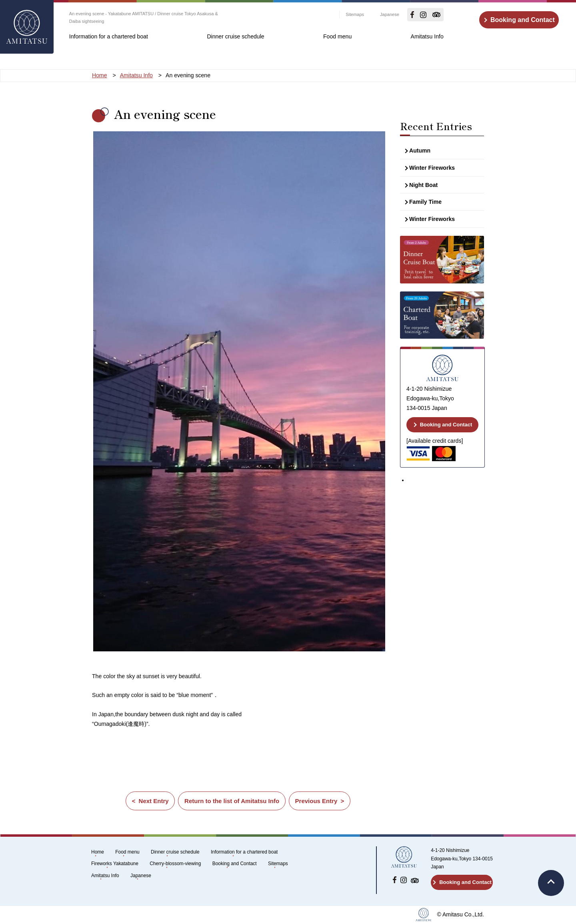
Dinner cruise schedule (235, 36)
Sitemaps (355, 14)
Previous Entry (316, 801)
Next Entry (153, 801)
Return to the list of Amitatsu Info (232, 801)
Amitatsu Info (427, 36)
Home (98, 852)
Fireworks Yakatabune (115, 864)
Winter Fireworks (432, 168)
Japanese (390, 14)
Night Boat (423, 185)
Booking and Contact (523, 20)
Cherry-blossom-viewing (175, 864)
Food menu (337, 36)
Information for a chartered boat (109, 36)
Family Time (425, 202)
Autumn (420, 151)
